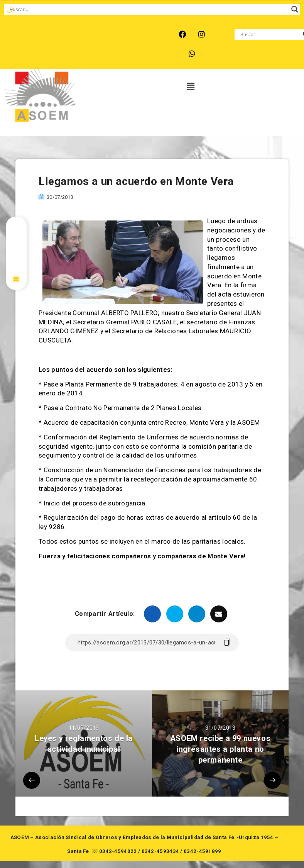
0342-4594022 (118, 851)
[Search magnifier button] (295, 9)
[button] (191, 87)
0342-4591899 (203, 851)
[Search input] (149, 9)
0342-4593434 (160, 851)
